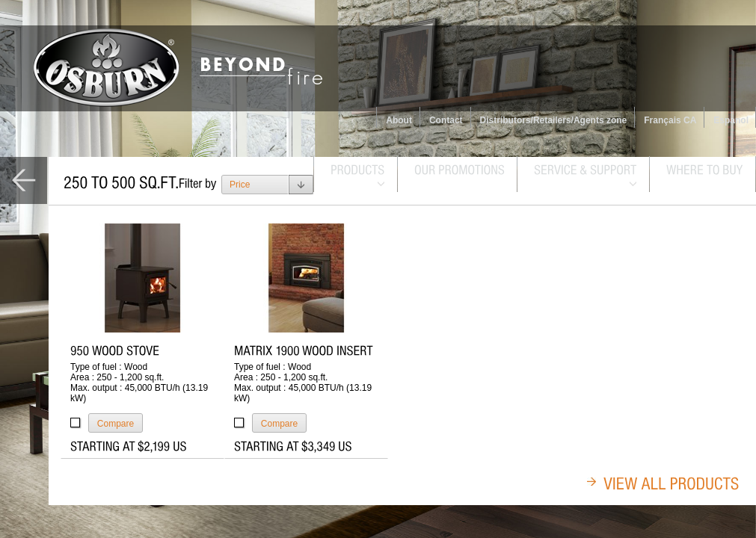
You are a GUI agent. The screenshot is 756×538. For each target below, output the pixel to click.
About (399, 120)
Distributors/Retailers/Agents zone (554, 120)
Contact (446, 120)
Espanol (731, 120)
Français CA (670, 120)
